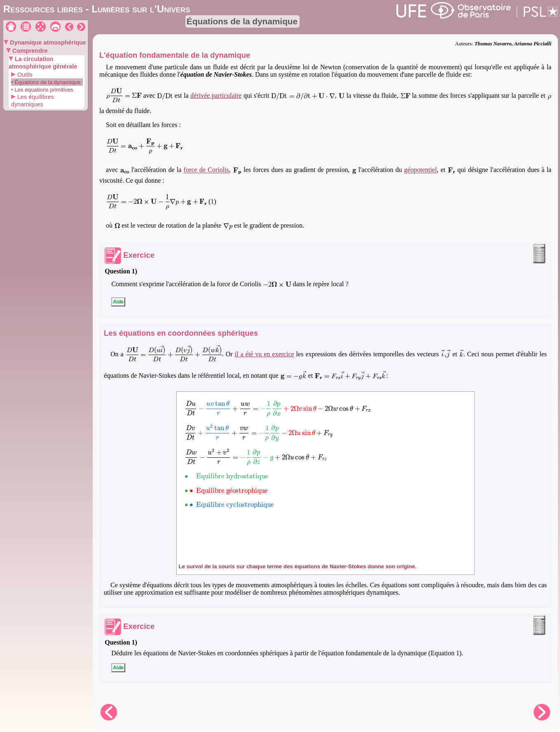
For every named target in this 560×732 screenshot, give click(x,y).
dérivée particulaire (216, 95)
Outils (24, 75)
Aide (118, 302)
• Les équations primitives (42, 90)
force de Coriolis (206, 170)
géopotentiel (421, 170)
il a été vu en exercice (265, 354)
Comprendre (29, 51)
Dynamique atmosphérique (47, 42)
